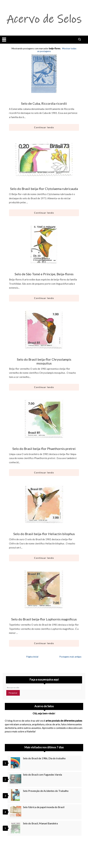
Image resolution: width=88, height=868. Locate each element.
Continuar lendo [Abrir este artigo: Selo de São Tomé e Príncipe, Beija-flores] (44, 298)
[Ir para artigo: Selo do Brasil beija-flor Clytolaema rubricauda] (44, 159)
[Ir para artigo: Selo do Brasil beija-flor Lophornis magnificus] (44, 589)
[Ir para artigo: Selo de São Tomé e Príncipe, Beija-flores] (44, 244)
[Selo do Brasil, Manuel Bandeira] (16, 828)
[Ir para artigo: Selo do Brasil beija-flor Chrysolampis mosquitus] (44, 330)
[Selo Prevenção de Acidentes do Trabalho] (16, 795)
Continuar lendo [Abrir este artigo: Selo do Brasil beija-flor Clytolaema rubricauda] (44, 213)
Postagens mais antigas (70, 657)
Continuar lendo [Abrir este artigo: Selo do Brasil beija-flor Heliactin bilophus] (44, 558)
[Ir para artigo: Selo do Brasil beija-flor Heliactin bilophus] (44, 504)
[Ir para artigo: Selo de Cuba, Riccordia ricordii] (44, 74)
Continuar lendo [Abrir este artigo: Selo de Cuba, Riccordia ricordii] (44, 127)
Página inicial (32, 657)
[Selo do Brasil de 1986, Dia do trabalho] (16, 762)
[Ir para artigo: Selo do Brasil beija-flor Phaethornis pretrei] (44, 419)
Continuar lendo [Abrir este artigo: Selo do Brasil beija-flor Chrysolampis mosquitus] (44, 387)
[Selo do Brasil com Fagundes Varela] (16, 779)
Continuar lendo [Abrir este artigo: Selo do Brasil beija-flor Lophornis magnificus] (44, 643)
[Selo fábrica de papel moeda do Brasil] (16, 811)
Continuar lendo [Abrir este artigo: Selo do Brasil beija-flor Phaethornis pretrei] (44, 473)
